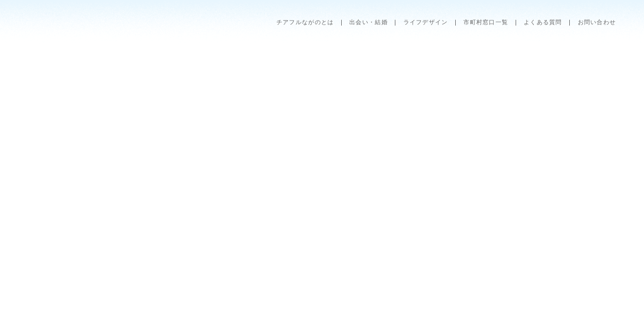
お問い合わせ (597, 22)
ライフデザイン (426, 22)
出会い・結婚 (369, 22)
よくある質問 (543, 22)
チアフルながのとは (305, 22)
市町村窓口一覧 (486, 22)
